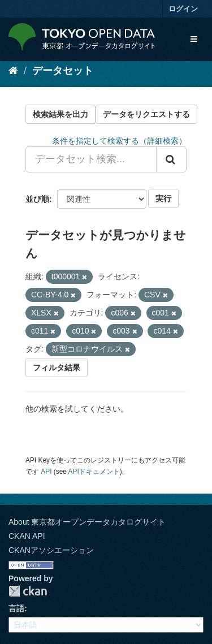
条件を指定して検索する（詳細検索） (119, 141)
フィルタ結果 (57, 368)
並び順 (37, 199)
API (46, 472)
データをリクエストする (146, 114)
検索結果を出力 (60, 114)
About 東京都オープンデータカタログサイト (87, 522)
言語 (16, 608)
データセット (63, 71)
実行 (163, 198)
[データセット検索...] (91, 159)
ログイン (183, 9)
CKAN (28, 591)
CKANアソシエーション (51, 550)
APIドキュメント (94, 472)
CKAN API (27, 536)
